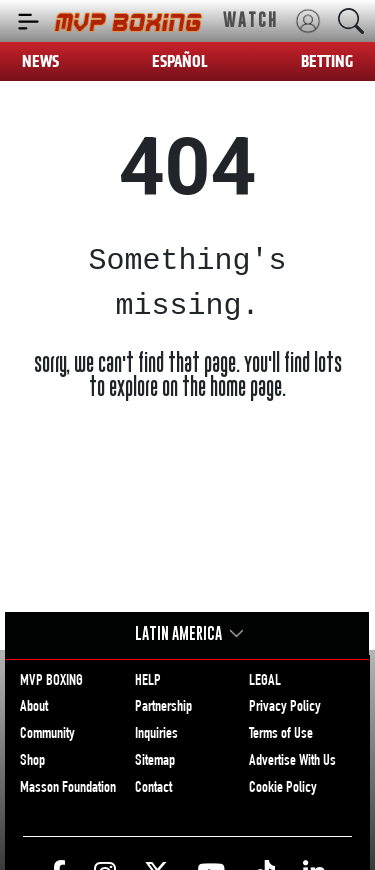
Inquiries (156, 735)
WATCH (250, 20)
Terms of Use (281, 735)
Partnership (163, 708)
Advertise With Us (292, 762)
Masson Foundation (68, 789)
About (34, 708)
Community (47, 735)
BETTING (327, 61)
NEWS (40, 61)
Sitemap (155, 762)
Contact (153, 789)
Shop (32, 762)
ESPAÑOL (180, 61)
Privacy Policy (285, 708)
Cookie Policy (283, 789)
